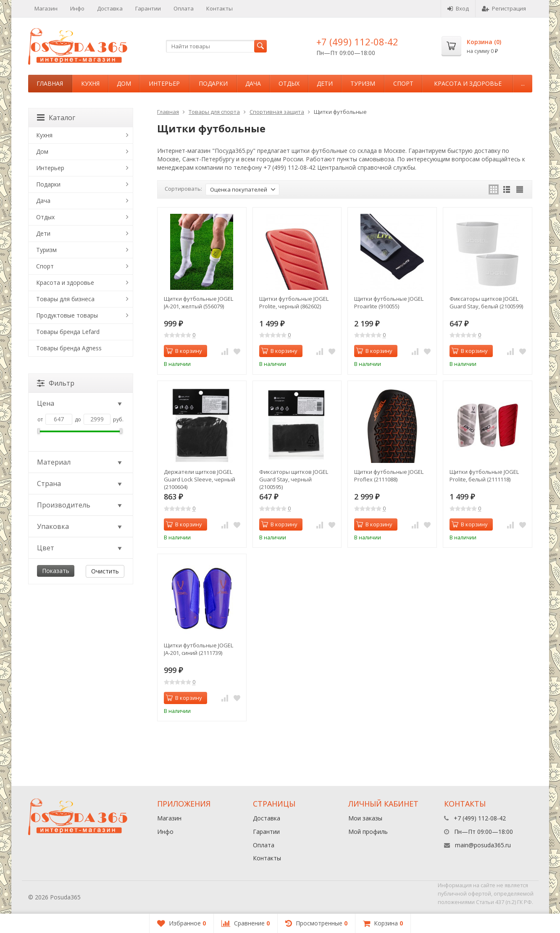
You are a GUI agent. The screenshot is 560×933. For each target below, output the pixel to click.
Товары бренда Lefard (68, 332)
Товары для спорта (214, 112)
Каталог (56, 118)
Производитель (80, 505)
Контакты (220, 8)
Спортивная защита (277, 112)
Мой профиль (368, 832)
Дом (124, 83)
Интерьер (164, 83)
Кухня (90, 83)
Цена (80, 403)
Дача (253, 83)
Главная (50, 83)
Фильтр (56, 383)
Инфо (77, 8)
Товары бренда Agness (69, 348)
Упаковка (80, 526)
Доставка (110, 8)
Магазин (46, 8)
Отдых (289, 83)
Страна (80, 484)
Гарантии (148, 8)
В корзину (184, 351)
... (523, 83)
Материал (80, 462)
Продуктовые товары (67, 315)
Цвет (80, 548)
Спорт (403, 83)
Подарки (213, 83)
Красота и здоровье (468, 83)
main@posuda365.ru (483, 845)
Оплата (184, 8)
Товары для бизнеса (65, 299)
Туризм (363, 83)
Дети (325, 83)
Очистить (105, 571)
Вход (458, 8)
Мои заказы (365, 818)
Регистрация (504, 8)
